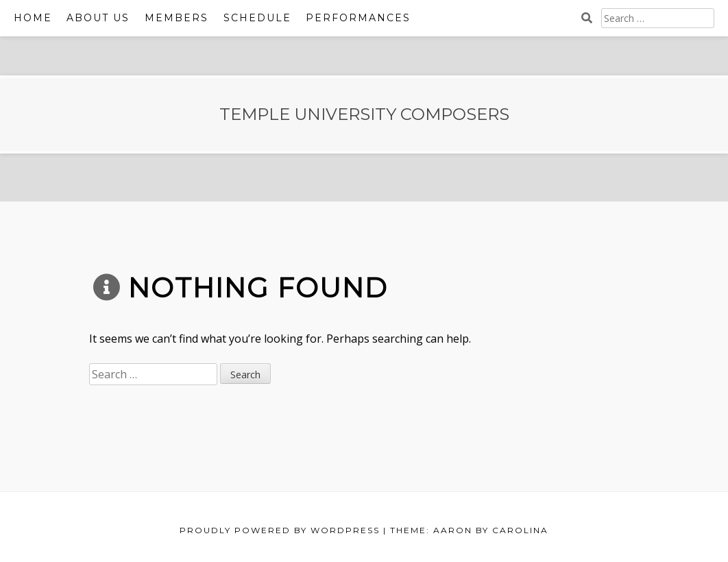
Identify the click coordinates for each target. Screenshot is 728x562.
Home (33, 18)
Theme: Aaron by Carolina (469, 530)
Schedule (257, 18)
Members (177, 18)
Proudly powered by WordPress (280, 530)
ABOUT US (98, 18)
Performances (358, 18)
